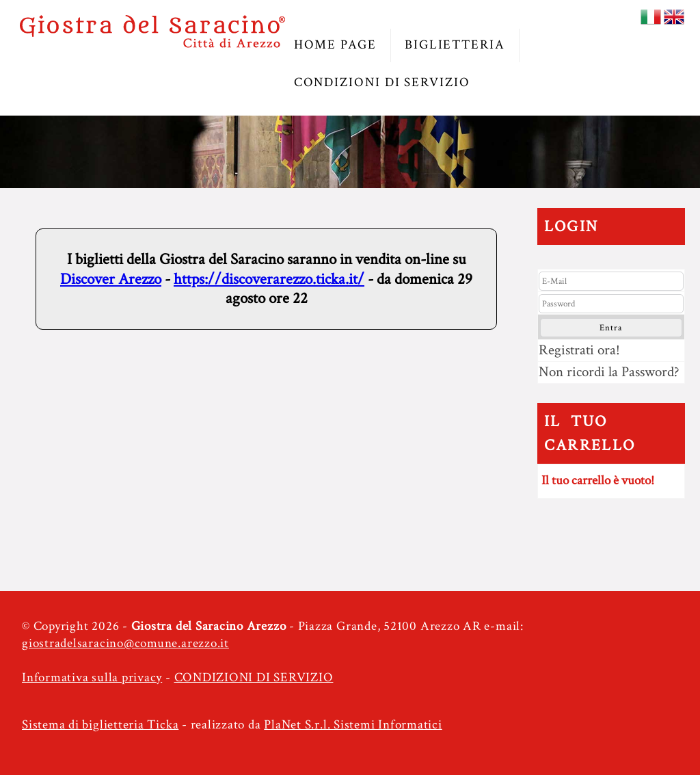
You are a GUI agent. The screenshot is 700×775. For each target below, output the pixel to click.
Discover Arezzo (111, 279)
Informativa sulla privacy (92, 678)
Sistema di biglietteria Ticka (100, 725)
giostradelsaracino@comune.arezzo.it (125, 643)
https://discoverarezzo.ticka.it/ (269, 279)
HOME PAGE (335, 45)
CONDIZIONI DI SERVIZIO (382, 82)
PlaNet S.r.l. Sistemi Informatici (353, 725)
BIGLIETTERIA (455, 45)
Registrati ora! (579, 350)
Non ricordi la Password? (609, 372)
